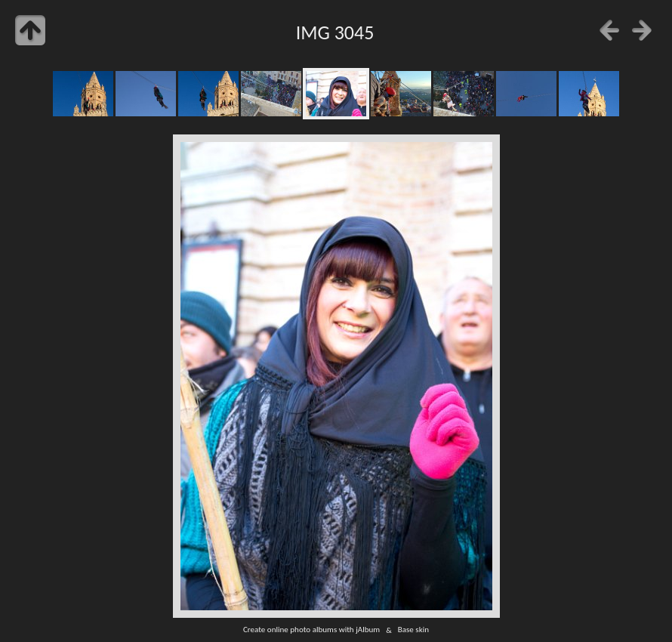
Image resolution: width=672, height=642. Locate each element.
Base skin (413, 630)
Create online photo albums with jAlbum (311, 630)
